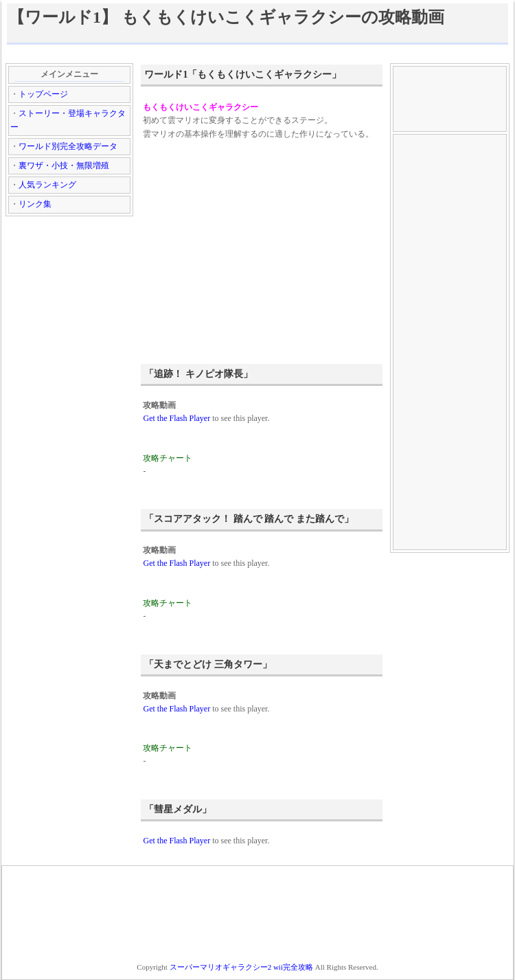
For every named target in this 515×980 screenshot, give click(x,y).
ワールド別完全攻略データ (68, 146)
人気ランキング (47, 185)
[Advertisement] (257, 53)
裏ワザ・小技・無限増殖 (64, 166)
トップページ (43, 94)
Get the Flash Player (176, 418)
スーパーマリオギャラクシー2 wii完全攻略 (241, 967)
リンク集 (35, 204)
